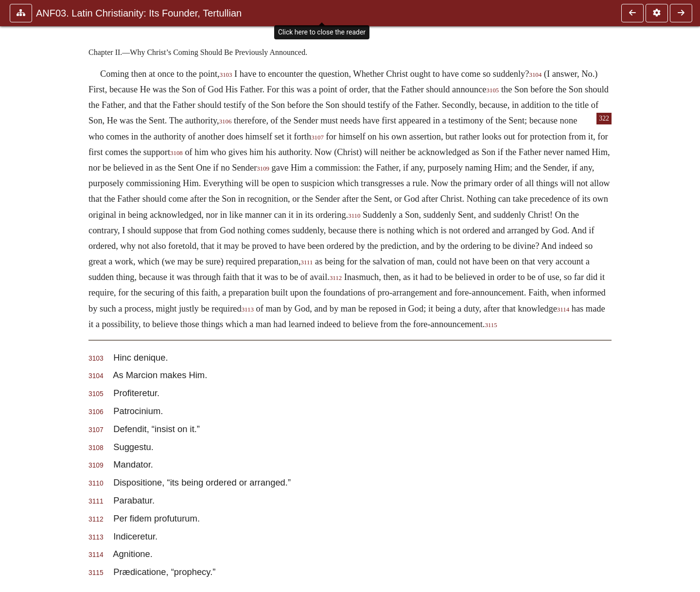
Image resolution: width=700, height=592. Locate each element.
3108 (176, 153)
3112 (336, 278)
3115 (491, 325)
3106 (226, 122)
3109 (263, 169)
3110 (354, 216)
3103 (226, 75)
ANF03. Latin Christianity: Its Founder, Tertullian (139, 13)
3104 (535, 75)
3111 (307, 262)
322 (604, 118)
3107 (317, 138)
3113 (248, 310)
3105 (493, 90)
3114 (563, 310)
